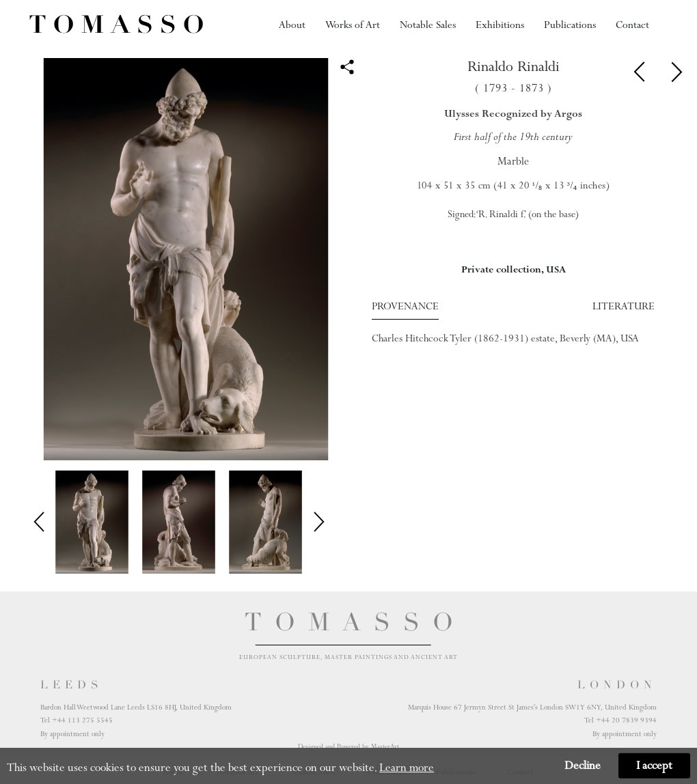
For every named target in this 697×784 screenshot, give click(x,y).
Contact (632, 25)
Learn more (407, 768)
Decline (583, 766)
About (292, 25)
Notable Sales (428, 25)
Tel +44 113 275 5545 (77, 720)
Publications (570, 25)
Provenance (405, 306)
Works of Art (353, 25)
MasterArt (385, 746)
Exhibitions (500, 25)
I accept (654, 766)
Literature (624, 306)
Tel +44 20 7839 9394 (620, 720)
